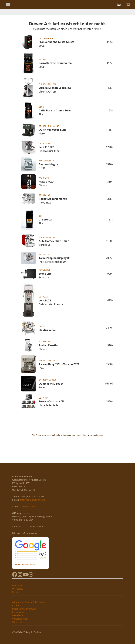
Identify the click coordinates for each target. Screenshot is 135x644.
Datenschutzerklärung (24, 609)
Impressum (18, 612)
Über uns (17, 585)
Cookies (16, 605)
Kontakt (16, 592)
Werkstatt (17, 589)
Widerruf (17, 622)
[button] (8, 4)
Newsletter (18, 615)
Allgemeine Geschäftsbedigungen (30, 602)
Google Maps (29, 506)
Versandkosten (20, 619)
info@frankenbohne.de (33, 500)
